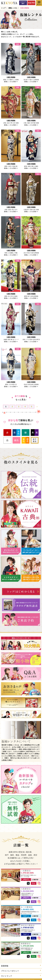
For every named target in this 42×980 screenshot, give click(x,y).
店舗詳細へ (35, 878)
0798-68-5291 (27, 926)
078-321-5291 (27, 871)
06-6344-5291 (27, 889)
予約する (25, 878)
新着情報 (21, 964)
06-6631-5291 (27, 908)
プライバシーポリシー (21, 969)
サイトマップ (21, 974)
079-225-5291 (27, 944)
